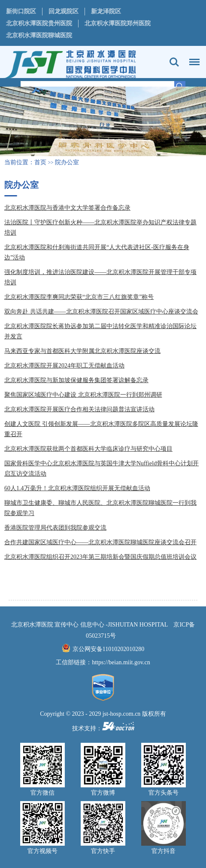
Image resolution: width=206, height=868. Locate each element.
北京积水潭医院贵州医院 (39, 23)
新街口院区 (21, 11)
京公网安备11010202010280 (108, 649)
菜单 (192, 58)
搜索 (174, 62)
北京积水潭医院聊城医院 (39, 35)
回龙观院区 (64, 11)
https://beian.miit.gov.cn (121, 662)
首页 (40, 162)
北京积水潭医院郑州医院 (118, 23)
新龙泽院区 (106, 11)
